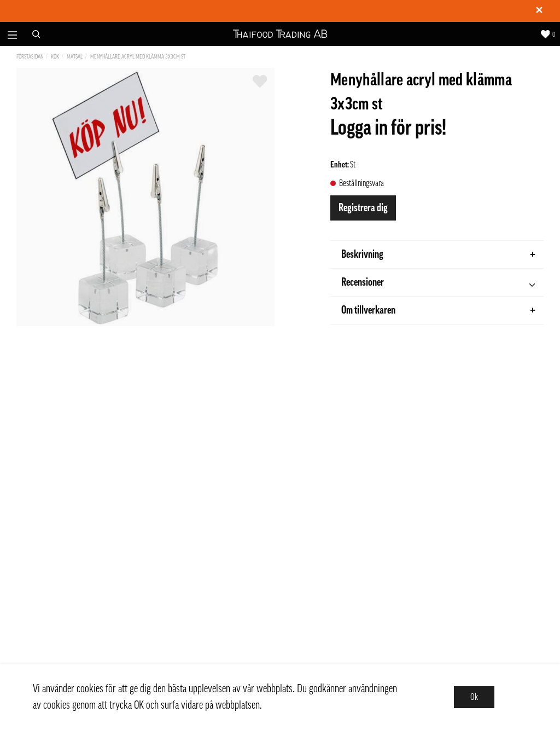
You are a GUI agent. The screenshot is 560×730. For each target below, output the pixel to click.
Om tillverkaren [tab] (438, 310)
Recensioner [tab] (438, 284)
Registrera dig (363, 208)
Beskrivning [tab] (438, 254)
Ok (474, 697)
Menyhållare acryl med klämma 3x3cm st (138, 57)
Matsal (75, 57)
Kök (55, 57)
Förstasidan (30, 57)
